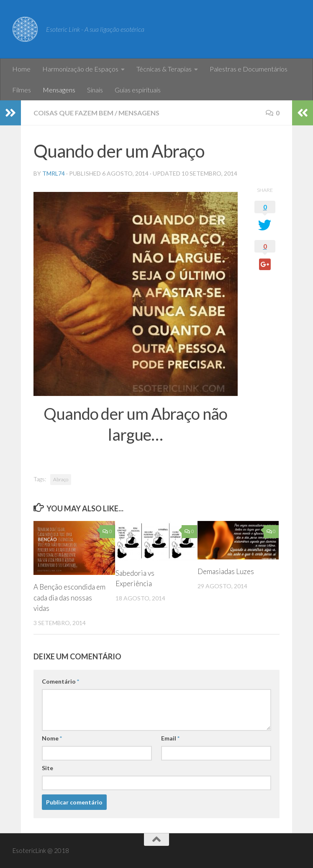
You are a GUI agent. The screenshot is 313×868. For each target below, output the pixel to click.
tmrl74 (54, 173)
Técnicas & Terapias (164, 69)
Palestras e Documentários (249, 69)
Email (170, 738)
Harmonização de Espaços (80, 69)
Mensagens (59, 90)
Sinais (95, 90)
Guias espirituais (138, 90)
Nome (52, 738)
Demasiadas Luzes (226, 571)
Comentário (60, 681)
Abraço (61, 479)
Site (47, 768)
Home (21, 69)
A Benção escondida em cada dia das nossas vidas (69, 597)
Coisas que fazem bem (73, 113)
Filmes (22, 90)
